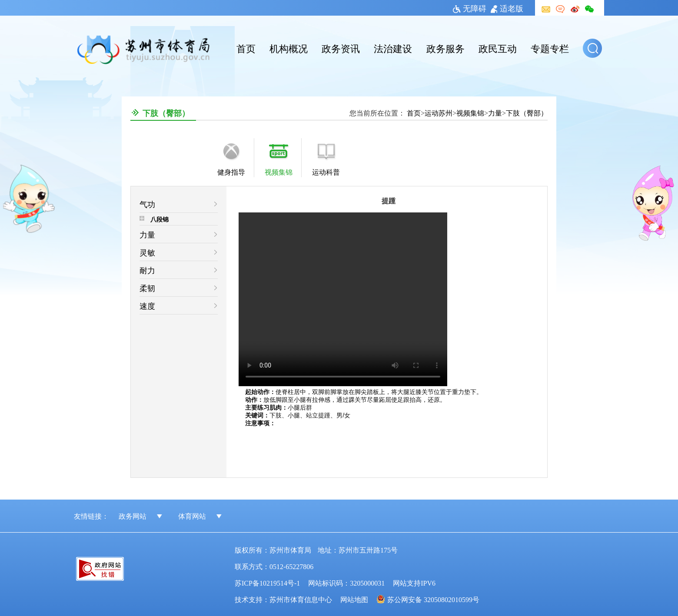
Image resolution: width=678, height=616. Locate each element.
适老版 (507, 8)
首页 (246, 48)
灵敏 (147, 252)
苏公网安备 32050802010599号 (433, 599)
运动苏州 (439, 113)
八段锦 (160, 219)
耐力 (147, 270)
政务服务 (445, 48)
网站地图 (354, 599)
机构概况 (289, 48)
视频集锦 (470, 113)
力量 (495, 113)
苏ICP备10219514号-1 (267, 583)
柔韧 (147, 288)
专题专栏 (550, 48)
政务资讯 (341, 48)
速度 (147, 305)
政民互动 (498, 48)
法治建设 (393, 48)
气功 (147, 204)
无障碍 (470, 8)
